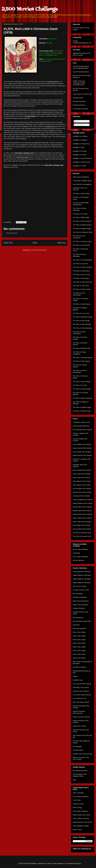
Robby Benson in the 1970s (82, 822)
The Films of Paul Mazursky (82, 328)
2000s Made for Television (82, 583)
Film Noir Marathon (79, 629)
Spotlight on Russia (80, 155)
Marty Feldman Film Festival (83, 503)
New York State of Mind (81, 702)
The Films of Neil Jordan (81, 321)
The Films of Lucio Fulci (81, 313)
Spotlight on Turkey (79, 166)
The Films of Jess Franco (82, 275)
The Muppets (77, 746)
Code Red (76, 553)
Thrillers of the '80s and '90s (82, 754)
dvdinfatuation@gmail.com (82, 43)
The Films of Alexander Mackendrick (81, 204)
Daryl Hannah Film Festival (82, 448)
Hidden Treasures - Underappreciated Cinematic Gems (79, 83)
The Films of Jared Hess (81, 271)
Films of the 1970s (79, 643)
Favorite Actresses (79, 101)
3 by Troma (77, 800)
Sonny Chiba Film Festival (82, 529)
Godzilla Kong (78, 680)
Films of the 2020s (79, 658)
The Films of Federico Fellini (83, 232)
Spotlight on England (80, 140)
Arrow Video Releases (80, 549)
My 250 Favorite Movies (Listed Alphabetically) (81, 67)
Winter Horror (77, 830)
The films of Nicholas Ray (82, 411)
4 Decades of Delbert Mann (82, 181)
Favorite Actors (78, 98)
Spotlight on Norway (80, 151)
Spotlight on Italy (79, 147)
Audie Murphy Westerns (81, 426)
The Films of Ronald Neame (82, 358)
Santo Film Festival (79, 726)
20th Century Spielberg (81, 177)
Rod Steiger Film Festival (81, 525)
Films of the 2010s (79, 654)
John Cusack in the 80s (81, 818)
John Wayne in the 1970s (82, 485)
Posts (77, 121)
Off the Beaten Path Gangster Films (80, 775)
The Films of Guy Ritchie (81, 245)
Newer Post (8, 243)
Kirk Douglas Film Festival (82, 489)
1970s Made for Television (82, 572)
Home (35, 243)
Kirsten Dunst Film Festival (82, 492)
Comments (79, 125)
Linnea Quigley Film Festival (83, 500)
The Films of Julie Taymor (82, 304)
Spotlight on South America (82, 158)
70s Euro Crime (78, 804)
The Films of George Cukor (82, 241)
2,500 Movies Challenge (30, 9)
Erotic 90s (76, 625)
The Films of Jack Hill (80, 264)
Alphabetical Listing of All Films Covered (81, 54)
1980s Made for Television (82, 575)
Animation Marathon (80, 597)
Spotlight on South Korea (81, 162)
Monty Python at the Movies (82, 507)
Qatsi (75, 780)
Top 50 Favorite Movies (81, 72)
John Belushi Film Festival (82, 481)
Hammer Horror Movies (81, 691)
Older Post (62, 243)
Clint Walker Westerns (80, 811)
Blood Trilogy (77, 808)
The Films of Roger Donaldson (79, 353)
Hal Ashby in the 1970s (81, 687)
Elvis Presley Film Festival (82, 470)
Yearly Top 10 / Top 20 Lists (82, 94)
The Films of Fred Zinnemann (79, 237)
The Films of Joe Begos (81, 278)
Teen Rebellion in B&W (81, 826)
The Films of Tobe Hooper (82, 389)
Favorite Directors (79, 105)
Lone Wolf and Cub (79, 698)
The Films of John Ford (81, 286)
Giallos (75, 676)
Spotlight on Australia (80, 136)
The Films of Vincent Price (82, 536)
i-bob (66, 863)
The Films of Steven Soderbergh (80, 371)
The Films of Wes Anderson (82, 398)
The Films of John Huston (82, 289)
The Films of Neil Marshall (82, 324)
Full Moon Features (80, 667)
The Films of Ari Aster (80, 214)
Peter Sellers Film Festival (82, 522)
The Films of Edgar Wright (82, 229)
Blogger (79, 863)
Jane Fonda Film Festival (81, 474)
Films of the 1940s (79, 632)
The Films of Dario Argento (82, 221)
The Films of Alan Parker (81, 194)
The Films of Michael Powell (82, 317)
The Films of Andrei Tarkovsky (80, 209)
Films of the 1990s (79, 651)
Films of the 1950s (79, 636)
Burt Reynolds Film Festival (82, 430)
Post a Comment (12, 233)
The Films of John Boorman (82, 282)
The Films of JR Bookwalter (82, 260)
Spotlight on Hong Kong (81, 144)
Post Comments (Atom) (39, 250)
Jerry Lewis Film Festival (81, 478)
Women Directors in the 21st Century (81, 758)
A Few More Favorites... (81, 109)
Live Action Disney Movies (82, 695)
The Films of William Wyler (82, 407)
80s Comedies (78, 594)
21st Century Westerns (81, 797)
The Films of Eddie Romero (82, 225)
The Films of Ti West (80, 385)
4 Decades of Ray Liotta (81, 422)
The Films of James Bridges (82, 267)
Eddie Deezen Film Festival (82, 455)
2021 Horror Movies (80, 586)
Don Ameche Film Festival (82, 452)
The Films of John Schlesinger (79, 294)
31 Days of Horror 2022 (81, 590)
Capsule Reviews (79, 608)
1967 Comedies (78, 793)
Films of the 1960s (79, 640)
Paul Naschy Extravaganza (82, 184)
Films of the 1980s (79, 647)
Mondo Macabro (78, 560)
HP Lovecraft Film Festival (82, 684)
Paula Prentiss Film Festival (82, 514)
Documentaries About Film (82, 621)
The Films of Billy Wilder (81, 218)
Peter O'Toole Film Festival (82, 518)
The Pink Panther (30, 116)
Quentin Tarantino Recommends (79, 712)
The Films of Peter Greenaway (79, 333)
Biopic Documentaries (80, 605)
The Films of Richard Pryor (82, 533)
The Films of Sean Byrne (81, 361)
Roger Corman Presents (81, 717)
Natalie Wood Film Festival (82, 511)
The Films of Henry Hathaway (79, 255)
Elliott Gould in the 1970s (81, 815)
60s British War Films (80, 771)
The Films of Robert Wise (82, 348)
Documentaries (78, 618)
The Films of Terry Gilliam (82, 382)
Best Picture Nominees (81, 601)
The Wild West (78, 750)
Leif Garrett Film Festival (81, 496)
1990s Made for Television (82, 579)
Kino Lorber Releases (80, 557)
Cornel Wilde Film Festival (82, 444)
